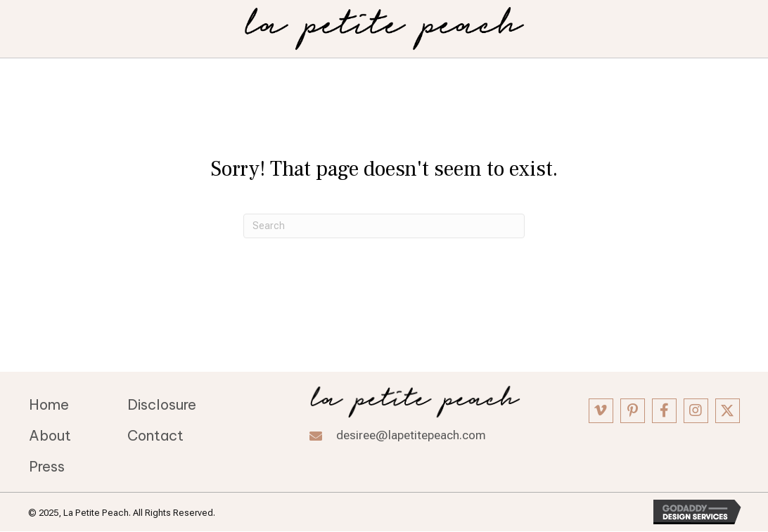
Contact (155, 435)
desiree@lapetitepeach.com (411, 435)
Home (49, 404)
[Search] (384, 226)
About (50, 435)
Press (47, 466)
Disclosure (162, 404)
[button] (601, 411)
